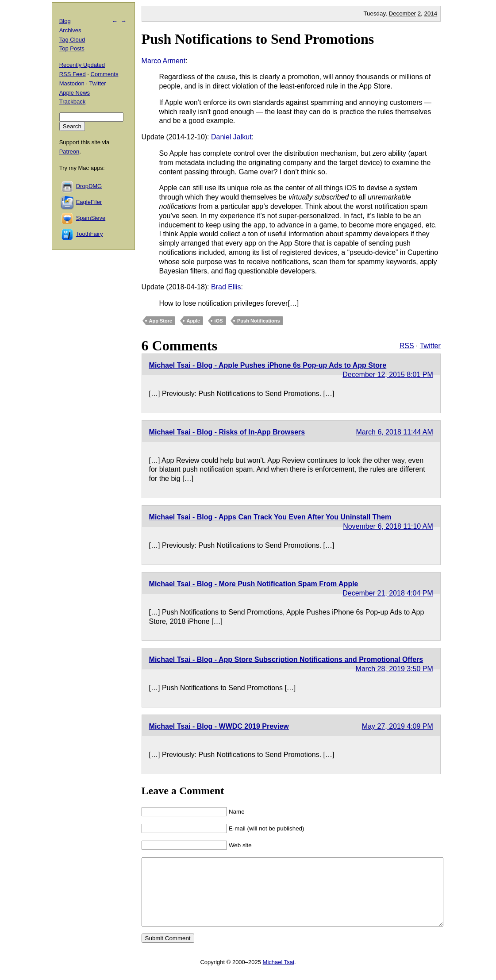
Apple (194, 321)
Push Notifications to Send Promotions (258, 39)
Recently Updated (82, 65)
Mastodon (72, 83)
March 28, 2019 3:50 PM (394, 669)
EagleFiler (89, 202)
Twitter (430, 346)
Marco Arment (164, 61)
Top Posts (72, 48)
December (402, 13)
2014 (431, 13)
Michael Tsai (279, 975)
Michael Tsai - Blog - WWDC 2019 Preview (219, 726)
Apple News (75, 93)
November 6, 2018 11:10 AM (388, 526)
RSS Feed (73, 74)
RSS (407, 346)
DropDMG (89, 186)
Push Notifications (259, 321)
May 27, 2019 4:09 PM (398, 726)
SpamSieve (91, 218)
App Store (161, 321)
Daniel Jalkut (231, 137)
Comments (105, 74)
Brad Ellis (226, 287)
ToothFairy (90, 234)
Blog (65, 21)
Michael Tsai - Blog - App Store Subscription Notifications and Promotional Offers (286, 659)
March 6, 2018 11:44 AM (395, 432)
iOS (219, 321)
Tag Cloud (72, 40)
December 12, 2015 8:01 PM (388, 375)
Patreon (69, 152)
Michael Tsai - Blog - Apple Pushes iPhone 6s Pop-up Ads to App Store (268, 365)
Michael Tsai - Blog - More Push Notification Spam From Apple (254, 584)
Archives (70, 30)
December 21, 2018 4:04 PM (388, 593)
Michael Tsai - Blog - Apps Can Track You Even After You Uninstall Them (270, 517)
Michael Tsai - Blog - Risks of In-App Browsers (227, 432)
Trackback (72, 102)
